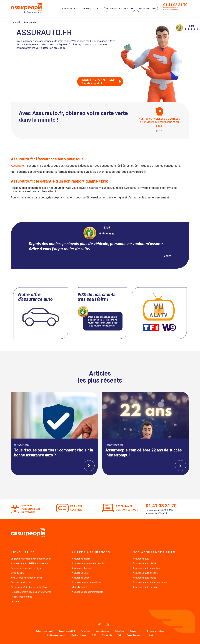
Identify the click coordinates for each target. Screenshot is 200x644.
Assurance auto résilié (144, 563)
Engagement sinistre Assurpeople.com (31, 559)
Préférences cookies (56, 635)
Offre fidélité (17, 573)
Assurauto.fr (19, 166)
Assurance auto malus (144, 578)
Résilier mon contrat (21, 597)
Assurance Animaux (82, 568)
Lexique (15, 601)
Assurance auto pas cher (146, 587)
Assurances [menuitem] (69, 9)
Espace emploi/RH (67, 631)
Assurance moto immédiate (86, 582)
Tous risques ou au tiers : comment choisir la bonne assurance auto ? (54, 453)
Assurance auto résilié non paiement (30, 563)
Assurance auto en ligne (145, 573)
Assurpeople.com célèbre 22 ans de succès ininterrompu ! (144, 453)
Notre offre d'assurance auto (35, 297)
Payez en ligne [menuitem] (147, 9)
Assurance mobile (81, 559)
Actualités (119, 631)
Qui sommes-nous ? (45, 631)
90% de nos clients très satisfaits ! (97, 297)
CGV (94, 635)
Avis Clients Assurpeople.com (26, 578)
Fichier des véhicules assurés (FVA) (29, 587)
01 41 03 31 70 (175, 5)
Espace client (135, 631)
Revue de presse (134, 635)
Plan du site (107, 635)
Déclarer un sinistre (21, 582)
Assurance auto (141, 559)
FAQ (119, 635)
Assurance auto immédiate (147, 568)
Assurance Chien (81, 578)
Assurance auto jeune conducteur (150, 582)
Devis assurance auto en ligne (26, 568)
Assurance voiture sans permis (88, 563)
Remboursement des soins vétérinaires (31, 592)
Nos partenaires (102, 631)
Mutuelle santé (79, 587)
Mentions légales (79, 635)
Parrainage (85, 631)
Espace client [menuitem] (91, 9)
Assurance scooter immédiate (87, 592)
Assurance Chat (80, 573)
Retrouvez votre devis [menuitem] (120, 9)
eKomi (150, 635)
